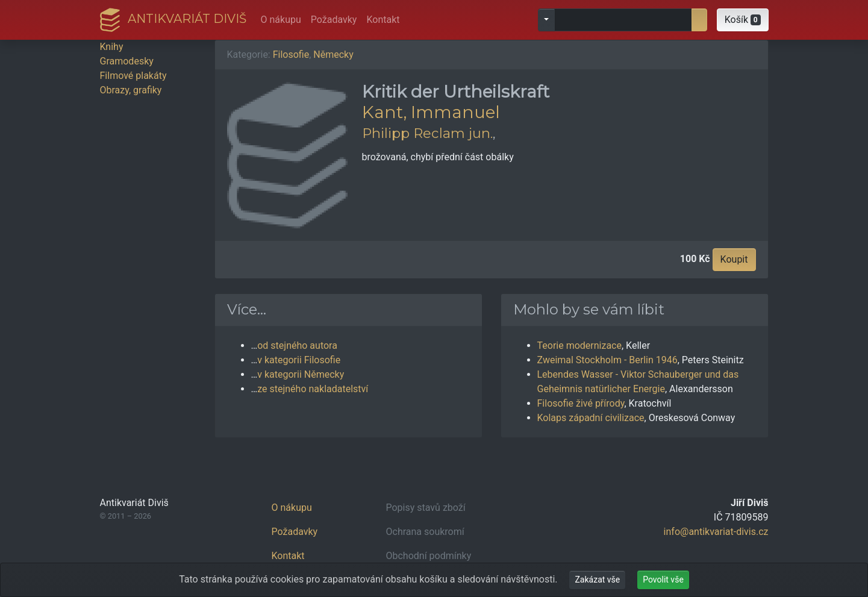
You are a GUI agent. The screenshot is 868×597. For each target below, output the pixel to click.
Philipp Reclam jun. (427, 133)
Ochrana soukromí (425, 532)
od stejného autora (297, 345)
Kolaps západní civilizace (591, 418)
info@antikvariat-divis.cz (716, 532)
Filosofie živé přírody (581, 403)
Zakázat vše (597, 580)
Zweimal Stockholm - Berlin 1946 (607, 360)
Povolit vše (663, 580)
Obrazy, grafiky (131, 90)
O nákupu (281, 20)
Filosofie (291, 55)
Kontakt (383, 20)
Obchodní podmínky (429, 556)
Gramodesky (127, 61)
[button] (743, 20)
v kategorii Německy (301, 374)
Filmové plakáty (133, 76)
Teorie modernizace (579, 345)
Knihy (112, 47)
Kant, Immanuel (431, 112)
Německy (333, 55)
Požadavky (334, 20)
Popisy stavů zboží (426, 508)
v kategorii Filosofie (299, 360)
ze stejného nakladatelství (313, 389)
